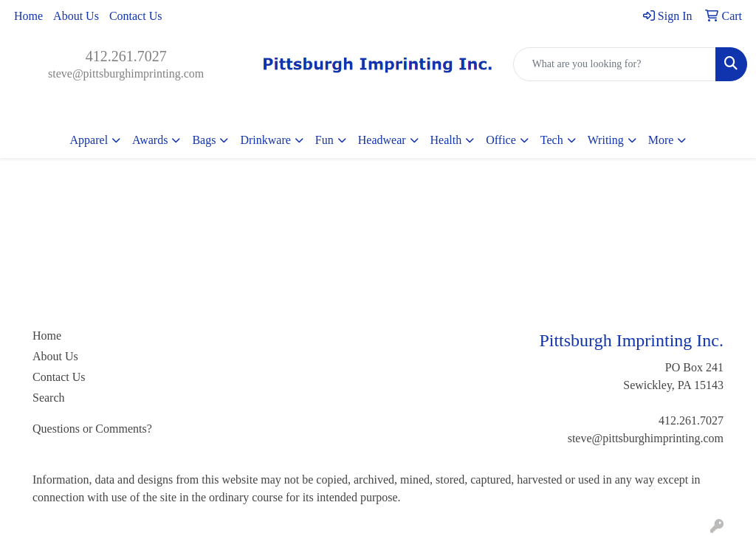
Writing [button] (606, 140)
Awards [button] (150, 140)
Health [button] (446, 140)
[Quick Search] (615, 64)
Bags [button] (204, 140)
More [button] (661, 140)
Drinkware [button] (265, 140)
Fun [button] (324, 140)
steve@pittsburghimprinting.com (126, 73)
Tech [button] (552, 140)
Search (49, 398)
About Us (76, 16)
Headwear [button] (382, 140)
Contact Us (136, 16)
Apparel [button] (89, 140)
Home (28, 16)
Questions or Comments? (92, 429)
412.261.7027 (126, 56)
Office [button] (501, 140)
